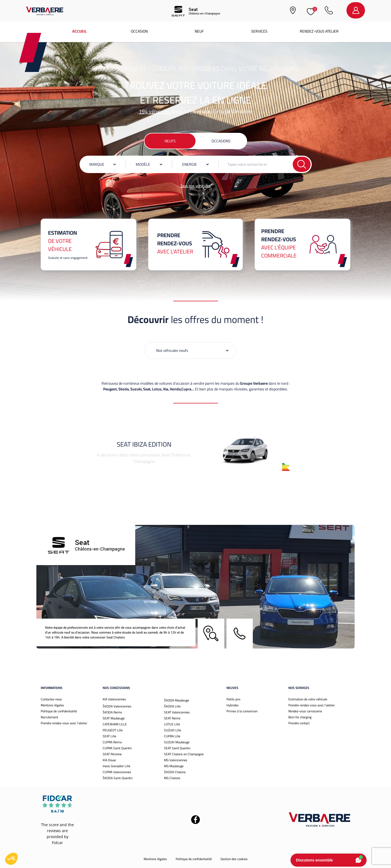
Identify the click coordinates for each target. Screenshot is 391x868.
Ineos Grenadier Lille (116, 766)
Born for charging (300, 717)
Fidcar (57, 843)
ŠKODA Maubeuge (176, 700)
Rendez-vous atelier (319, 31)
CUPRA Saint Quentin (117, 748)
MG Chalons (172, 778)
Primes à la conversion (242, 711)
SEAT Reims (172, 718)
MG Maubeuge (174, 766)
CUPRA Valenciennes (117, 772)
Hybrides (233, 705)
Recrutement (49, 717)
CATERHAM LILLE (115, 724)
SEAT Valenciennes (177, 712)
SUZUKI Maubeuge (177, 742)
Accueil (79, 31)
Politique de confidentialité (59, 711)
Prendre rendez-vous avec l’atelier (64, 723)
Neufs (170, 141)
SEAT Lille (109, 736)
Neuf (199, 31)
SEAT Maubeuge (114, 718)
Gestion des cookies (234, 859)
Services (259, 31)
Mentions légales (52, 705)
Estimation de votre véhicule (308, 699)
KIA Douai (109, 760)
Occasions (221, 141)
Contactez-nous (51, 699)
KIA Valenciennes (114, 699)
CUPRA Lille (172, 736)
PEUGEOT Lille (113, 730)
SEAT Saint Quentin (177, 748)
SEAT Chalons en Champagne (184, 754)
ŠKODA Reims (112, 712)
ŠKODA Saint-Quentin (118, 778)
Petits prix (233, 699)
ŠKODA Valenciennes (117, 706)
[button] (11, 859)
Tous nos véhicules (195, 186)
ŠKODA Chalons (175, 772)
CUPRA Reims (112, 742)
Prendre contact (299, 723)
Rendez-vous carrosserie (305, 711)
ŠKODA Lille (172, 706)
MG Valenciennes (176, 760)
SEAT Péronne (112, 754)
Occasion (139, 31)
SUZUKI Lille (173, 730)
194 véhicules (154, 111)
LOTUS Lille (172, 724)
